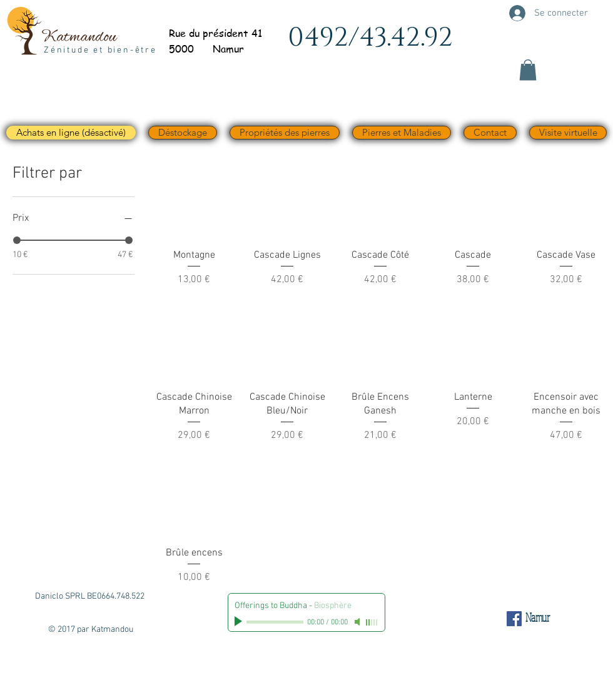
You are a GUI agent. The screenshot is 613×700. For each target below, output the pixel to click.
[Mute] (358, 622)
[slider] (17, 240)
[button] (528, 70)
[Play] (240, 622)
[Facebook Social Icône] (514, 619)
